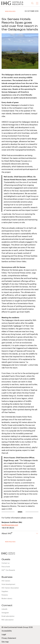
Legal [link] (4, 635)
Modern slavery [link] (7, 599)
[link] (15, 5)
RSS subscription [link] (8, 620)
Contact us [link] (6, 563)
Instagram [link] (5, 613)
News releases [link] (10, 11)
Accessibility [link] (7, 631)
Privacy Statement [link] (9, 638)
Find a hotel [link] (6, 567)
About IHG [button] (20, 533)
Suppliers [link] (5, 592)
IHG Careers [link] (6, 581)
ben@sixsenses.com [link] (10, 525)
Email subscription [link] (8, 616)
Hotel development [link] (8, 584)
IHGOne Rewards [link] (8, 570)
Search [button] (32, 3)
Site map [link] (5, 642)
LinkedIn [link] (4, 609)
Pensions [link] (5, 595)
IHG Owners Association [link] (10, 588)
